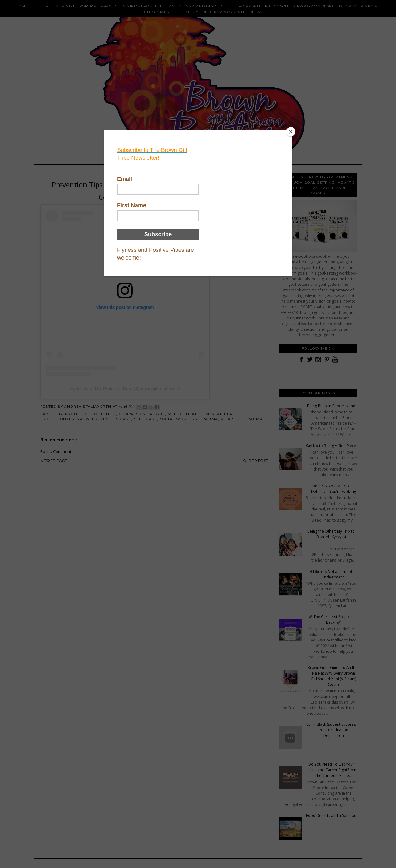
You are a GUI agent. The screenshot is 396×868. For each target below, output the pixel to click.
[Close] (291, 132)
